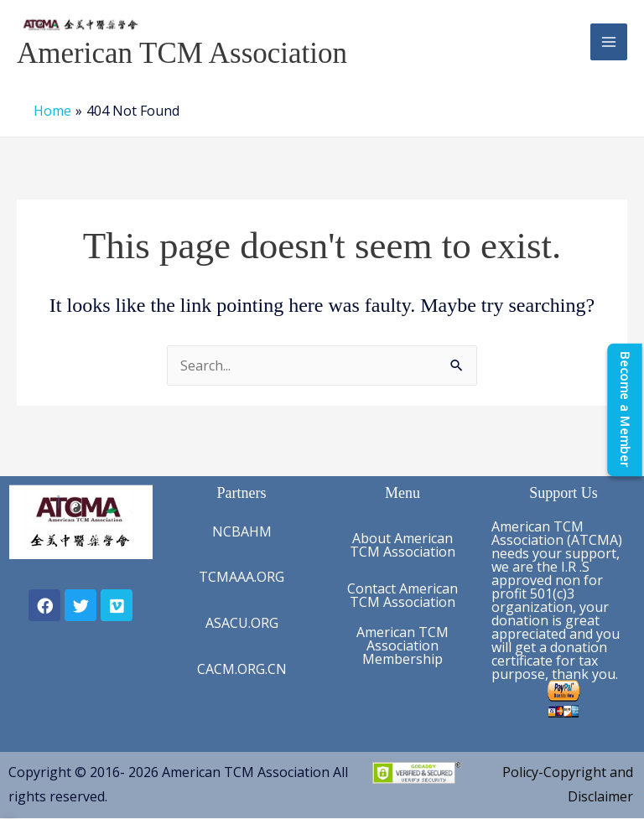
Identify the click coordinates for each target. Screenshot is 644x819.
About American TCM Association (402, 545)
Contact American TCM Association (402, 595)
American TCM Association (182, 53)
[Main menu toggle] (609, 42)
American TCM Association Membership (402, 645)
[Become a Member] (625, 409)
